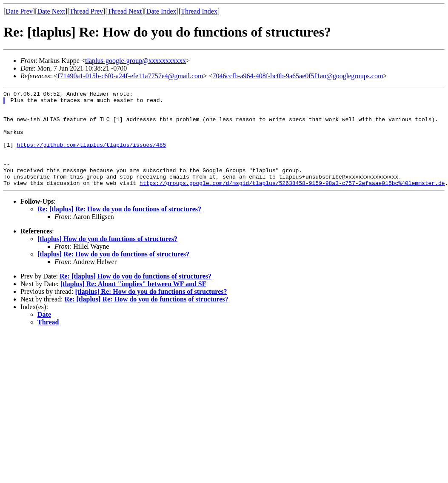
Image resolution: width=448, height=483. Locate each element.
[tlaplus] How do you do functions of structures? (107, 258)
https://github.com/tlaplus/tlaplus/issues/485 (91, 156)
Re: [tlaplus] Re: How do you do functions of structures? (119, 228)
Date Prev (19, 11)
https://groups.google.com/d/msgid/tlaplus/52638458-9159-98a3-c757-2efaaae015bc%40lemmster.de (292, 202)
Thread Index (199, 11)
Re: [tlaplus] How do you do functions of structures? (136, 295)
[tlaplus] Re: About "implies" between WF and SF (133, 303)
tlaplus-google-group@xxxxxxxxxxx (136, 61)
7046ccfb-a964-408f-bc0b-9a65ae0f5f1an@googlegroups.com (298, 76)
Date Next (51, 11)
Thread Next (125, 11)
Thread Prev (86, 11)
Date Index (161, 11)
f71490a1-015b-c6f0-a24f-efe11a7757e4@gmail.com (130, 76)
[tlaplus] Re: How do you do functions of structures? (113, 273)
